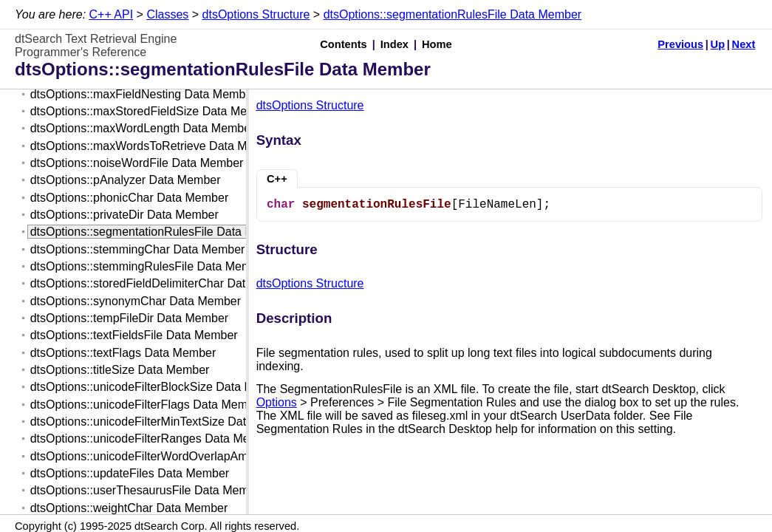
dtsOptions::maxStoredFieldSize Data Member (152, 111)
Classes (167, 14)
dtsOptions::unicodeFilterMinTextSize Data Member (165, 422)
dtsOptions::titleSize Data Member (120, 370)
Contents (344, 44)
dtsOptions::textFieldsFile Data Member (134, 335)
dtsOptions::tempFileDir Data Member (130, 318)
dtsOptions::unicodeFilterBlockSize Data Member (159, 387)
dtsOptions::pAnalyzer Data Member (126, 180)
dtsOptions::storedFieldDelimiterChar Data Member (165, 283)
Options (277, 402)
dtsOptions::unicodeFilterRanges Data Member (154, 439)
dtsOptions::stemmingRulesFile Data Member (150, 266)
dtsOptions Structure (256, 14)
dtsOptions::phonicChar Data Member (130, 198)
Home (437, 44)
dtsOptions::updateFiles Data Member (130, 473)
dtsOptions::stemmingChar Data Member (138, 249)
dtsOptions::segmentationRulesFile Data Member (453, 14)
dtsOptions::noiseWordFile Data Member (137, 163)
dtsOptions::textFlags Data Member (123, 353)
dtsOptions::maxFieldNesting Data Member (143, 94)
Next (744, 44)
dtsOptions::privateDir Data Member (124, 215)
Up (718, 44)
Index (394, 44)
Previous (680, 44)
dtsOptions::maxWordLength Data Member (143, 128)
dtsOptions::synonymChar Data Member (136, 301)
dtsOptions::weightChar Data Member (129, 508)
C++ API (112, 14)
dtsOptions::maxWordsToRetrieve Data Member (156, 146)
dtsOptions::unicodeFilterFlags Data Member (147, 405)
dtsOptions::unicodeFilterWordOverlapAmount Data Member (188, 456)
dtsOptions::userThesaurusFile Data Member (148, 490)
